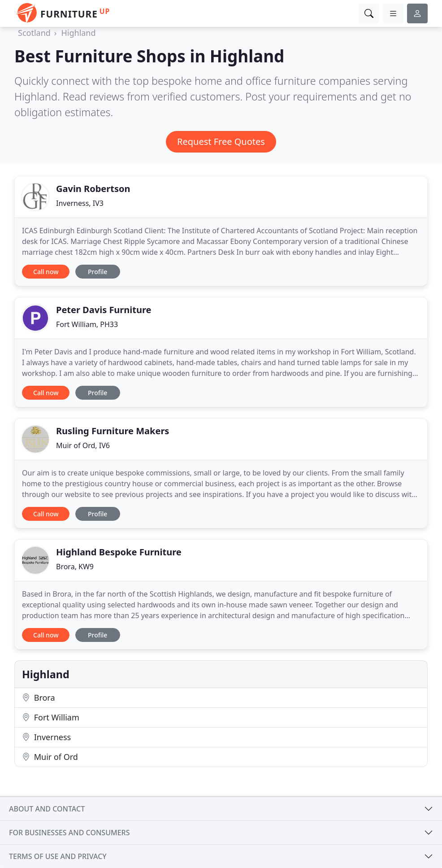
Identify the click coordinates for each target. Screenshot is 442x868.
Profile (97, 272)
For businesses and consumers (69, 833)
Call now (46, 272)
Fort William (51, 717)
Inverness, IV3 (80, 203)
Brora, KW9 (75, 567)
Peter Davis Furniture (104, 310)
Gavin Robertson (93, 189)
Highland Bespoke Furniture (119, 552)
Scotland (34, 33)
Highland (78, 33)
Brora (39, 698)
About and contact (47, 809)
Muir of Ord (50, 757)
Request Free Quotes (221, 142)
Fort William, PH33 (87, 324)
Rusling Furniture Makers (113, 431)
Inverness (46, 737)
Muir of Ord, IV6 (83, 445)
